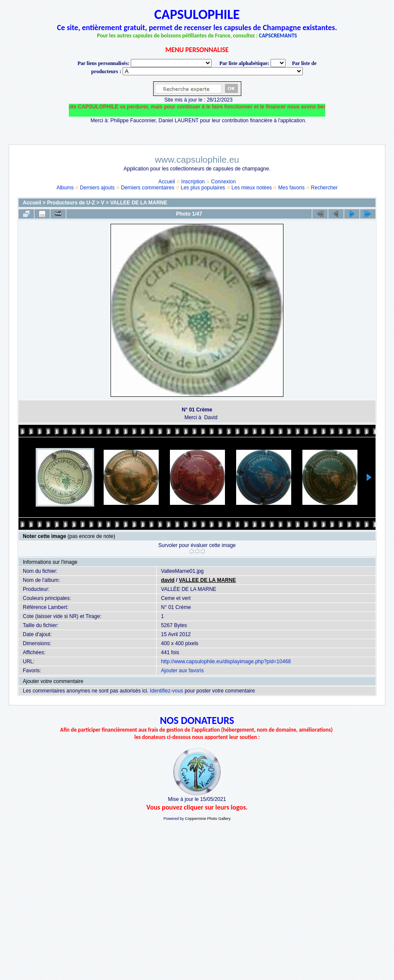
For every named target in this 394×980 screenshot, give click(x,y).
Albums (65, 188)
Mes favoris (291, 188)
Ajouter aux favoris (182, 671)
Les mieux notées (252, 188)
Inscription (193, 182)
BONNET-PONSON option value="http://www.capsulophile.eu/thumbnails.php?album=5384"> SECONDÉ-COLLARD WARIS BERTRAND (213, 71)
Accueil (167, 182)
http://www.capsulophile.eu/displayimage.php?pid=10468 (226, 662)
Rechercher (324, 188)
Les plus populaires (203, 188)
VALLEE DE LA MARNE (139, 203)
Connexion (223, 182)
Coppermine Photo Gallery (208, 819)
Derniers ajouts (97, 188)
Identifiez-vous (166, 691)
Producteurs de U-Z (71, 203)
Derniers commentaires (148, 188)
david (168, 580)
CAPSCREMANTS (278, 36)
